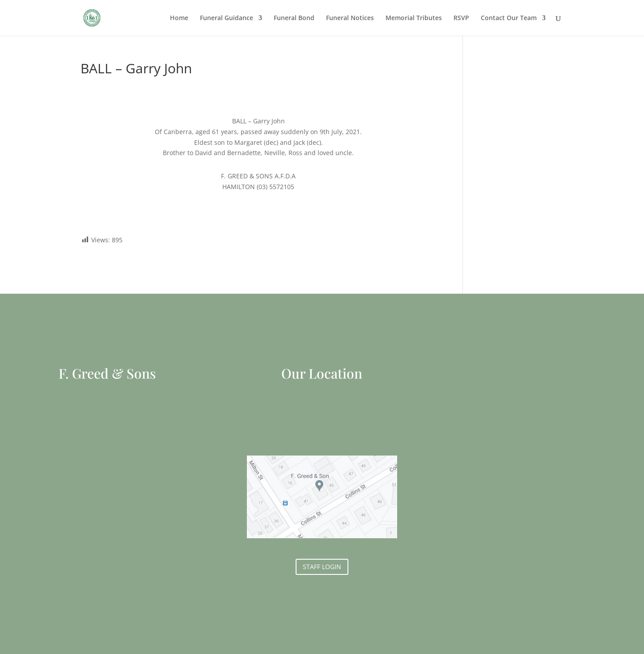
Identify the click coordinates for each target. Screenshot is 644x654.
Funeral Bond (294, 18)
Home (179, 18)
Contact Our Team (509, 18)
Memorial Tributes (414, 18)
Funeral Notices (350, 18)
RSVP (461, 18)
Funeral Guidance (227, 18)
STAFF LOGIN (322, 567)
